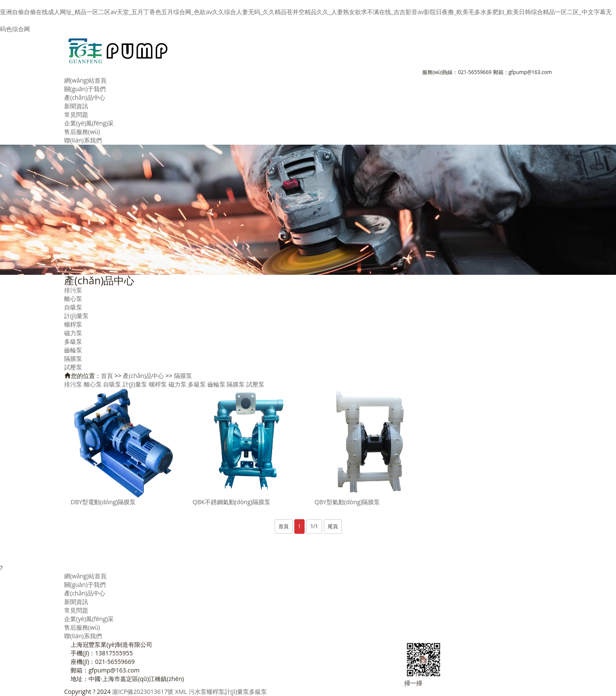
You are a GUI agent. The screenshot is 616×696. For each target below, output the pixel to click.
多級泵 (73, 341)
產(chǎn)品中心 (85, 97)
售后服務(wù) (82, 132)
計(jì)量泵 (76, 316)
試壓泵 (73, 367)
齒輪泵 (73, 350)
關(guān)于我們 (85, 89)
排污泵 (73, 290)
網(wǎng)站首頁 (85, 80)
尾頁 (333, 526)
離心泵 (73, 299)
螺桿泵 (73, 324)
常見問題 (76, 115)
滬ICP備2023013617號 (143, 692)
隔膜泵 (73, 358)
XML (181, 692)
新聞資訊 (76, 106)
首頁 (107, 376)
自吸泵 (73, 307)
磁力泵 (73, 333)
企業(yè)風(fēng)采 (89, 123)
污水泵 (198, 692)
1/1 (314, 526)
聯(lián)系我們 (83, 140)
